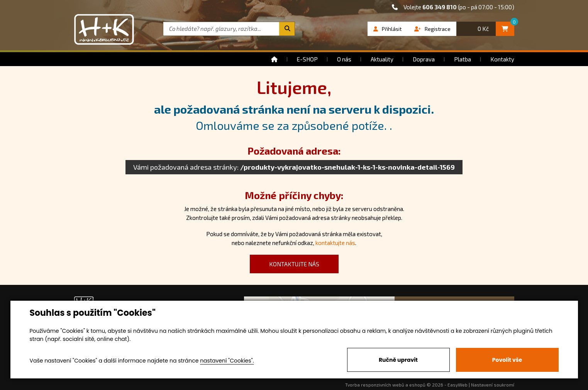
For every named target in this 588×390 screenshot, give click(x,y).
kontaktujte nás (335, 243)
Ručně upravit (398, 360)
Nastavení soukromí (493, 385)
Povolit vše (507, 360)
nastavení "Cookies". (227, 361)
